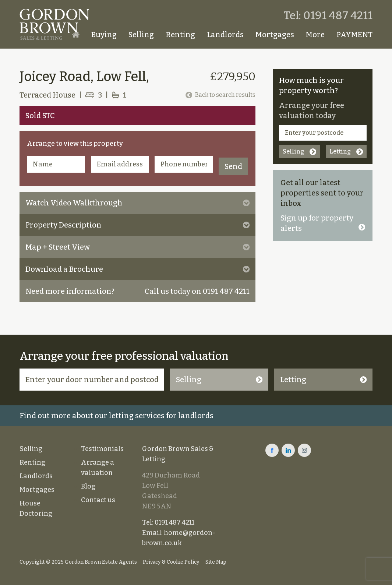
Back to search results (220, 95)
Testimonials (102, 449)
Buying (104, 35)
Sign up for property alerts (323, 223)
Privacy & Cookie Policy (171, 562)
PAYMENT (354, 35)
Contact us (98, 500)
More (315, 35)
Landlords (225, 35)
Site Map (216, 562)
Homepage (76, 35)
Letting (346, 151)
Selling (141, 35)
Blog (88, 486)
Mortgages (275, 35)
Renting (180, 35)
